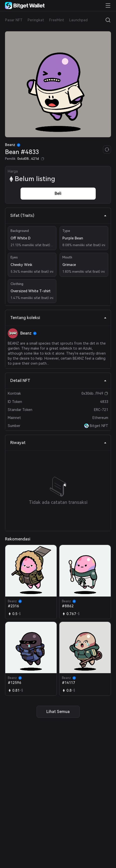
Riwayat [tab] (59, 443)
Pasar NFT (14, 20)
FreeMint (57, 20)
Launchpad (78, 20)
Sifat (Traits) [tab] (59, 215)
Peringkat (36, 20)
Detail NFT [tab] (59, 381)
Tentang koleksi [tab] (59, 318)
